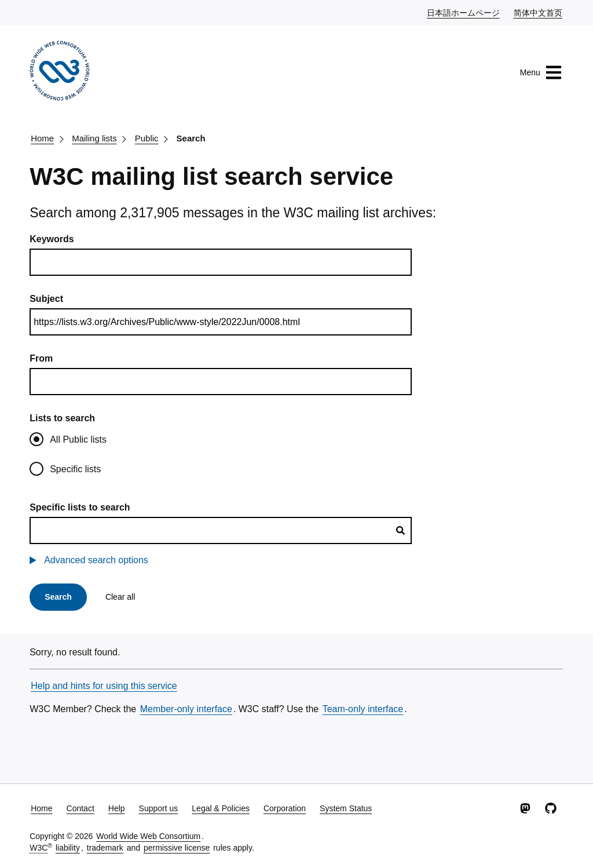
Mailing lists (94, 138)
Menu (541, 72)
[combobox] (221, 530)
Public (147, 138)
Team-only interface (363, 709)
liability (68, 848)
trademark (105, 848)
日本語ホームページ (464, 12)
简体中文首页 (539, 12)
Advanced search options (96, 560)
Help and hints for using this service (104, 686)
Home (42, 138)
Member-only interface (186, 709)
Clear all (120, 597)
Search (191, 138)
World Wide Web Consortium (148, 836)
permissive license (177, 848)
